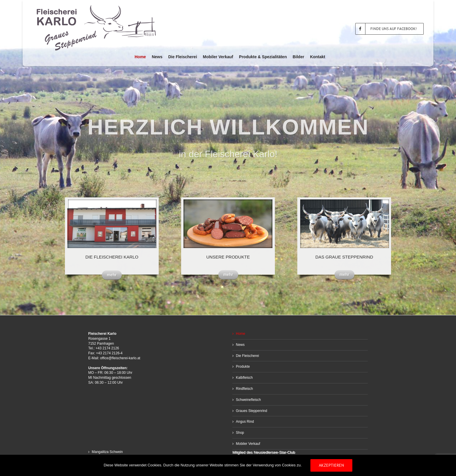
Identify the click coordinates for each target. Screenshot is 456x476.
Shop (240, 433)
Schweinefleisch (248, 400)
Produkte (243, 367)
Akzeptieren (331, 465)
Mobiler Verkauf (248, 444)
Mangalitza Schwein (107, 452)
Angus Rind (245, 422)
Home (241, 334)
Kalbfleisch (244, 378)
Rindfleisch (244, 389)
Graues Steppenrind (251, 411)
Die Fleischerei (247, 356)
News (240, 345)
